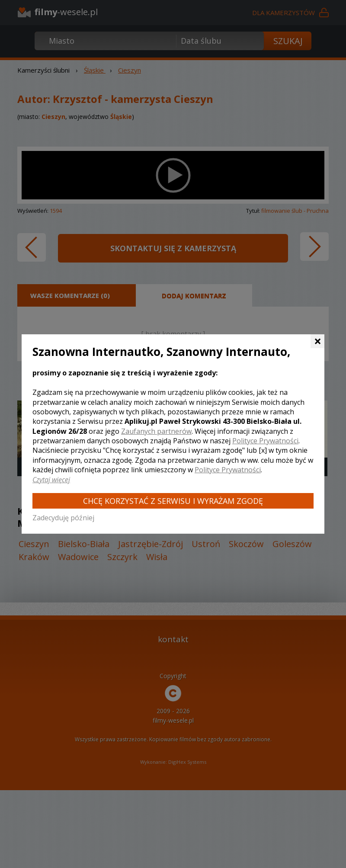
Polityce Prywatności (265, 441)
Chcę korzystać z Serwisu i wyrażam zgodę (173, 501)
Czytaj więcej (51, 480)
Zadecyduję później (63, 518)
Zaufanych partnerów (156, 431)
